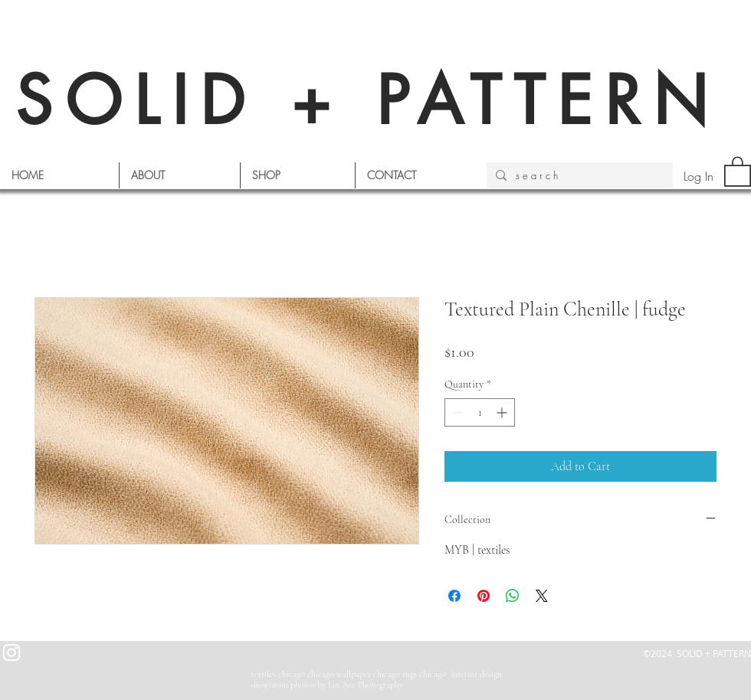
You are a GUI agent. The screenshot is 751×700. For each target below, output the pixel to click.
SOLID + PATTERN (368, 101)
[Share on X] (542, 596)
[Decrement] (456, 412)
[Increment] (503, 412)
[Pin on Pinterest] (484, 596)
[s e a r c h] (578, 175)
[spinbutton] (480, 412)
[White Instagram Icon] (11, 653)
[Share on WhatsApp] (513, 596)
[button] (738, 171)
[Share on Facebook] (454, 596)
